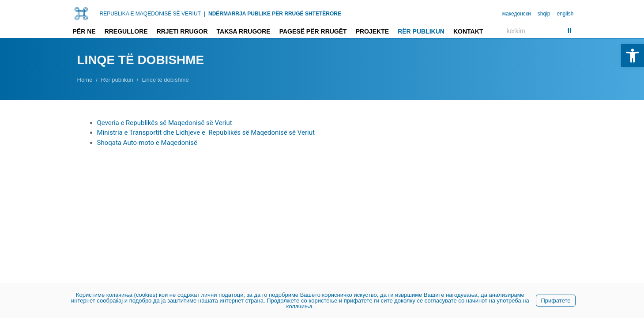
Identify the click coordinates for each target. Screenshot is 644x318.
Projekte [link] (372, 31)
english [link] (565, 14)
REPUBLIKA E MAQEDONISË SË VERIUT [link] (150, 14)
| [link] (205, 14)
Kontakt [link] (468, 31)
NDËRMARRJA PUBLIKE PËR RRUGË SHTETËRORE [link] (275, 14)
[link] (633, 56)
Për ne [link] (84, 31)
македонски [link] (517, 14)
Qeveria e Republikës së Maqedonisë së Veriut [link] (165, 123)
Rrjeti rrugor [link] (182, 31)
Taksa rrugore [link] (244, 31)
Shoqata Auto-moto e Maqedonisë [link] (147, 143)
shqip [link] (544, 14)
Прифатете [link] (555, 301)
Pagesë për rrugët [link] (313, 31)
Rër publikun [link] (421, 31)
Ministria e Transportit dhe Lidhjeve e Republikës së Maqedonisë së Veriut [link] (206, 132)
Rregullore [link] (126, 31)
